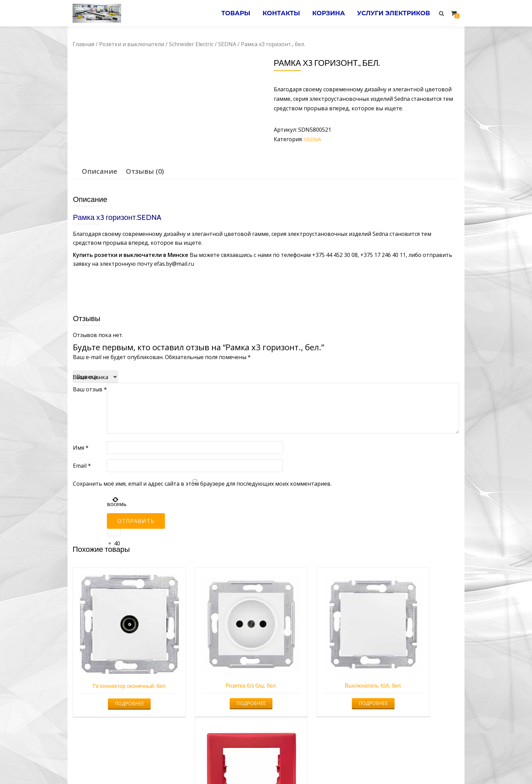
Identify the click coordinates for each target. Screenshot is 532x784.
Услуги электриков (393, 13)
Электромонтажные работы (315, 765)
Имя (81, 447)
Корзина (326, 13)
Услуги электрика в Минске (216, 765)
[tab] (99, 171)
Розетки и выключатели (132, 44)
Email (82, 465)
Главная (83, 44)
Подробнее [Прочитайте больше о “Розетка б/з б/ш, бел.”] (216, 679)
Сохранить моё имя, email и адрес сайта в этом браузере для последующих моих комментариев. (202, 483)
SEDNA (227, 44)
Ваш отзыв (90, 389)
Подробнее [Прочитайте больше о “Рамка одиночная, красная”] (413, 679)
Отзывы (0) (145, 171)
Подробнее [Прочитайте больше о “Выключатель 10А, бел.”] (314, 679)
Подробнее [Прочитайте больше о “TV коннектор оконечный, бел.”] (117, 679)
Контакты (277, 13)
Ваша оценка (90, 377)
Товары (230, 13)
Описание (99, 171)
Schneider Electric (191, 44)
